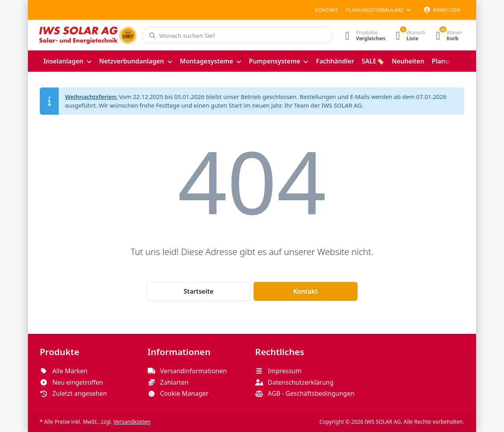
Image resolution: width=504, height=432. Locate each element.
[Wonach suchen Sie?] (235, 35)
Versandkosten (132, 422)
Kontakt (326, 10)
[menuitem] (68, 61)
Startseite (198, 291)
